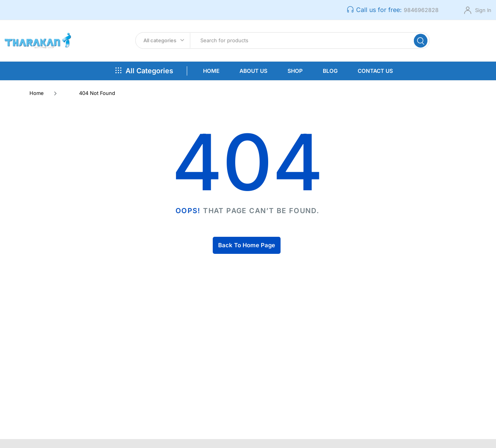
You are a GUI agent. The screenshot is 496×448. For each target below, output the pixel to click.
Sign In (483, 10)
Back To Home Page (247, 248)
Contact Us (375, 74)
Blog (330, 74)
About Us (253, 74)
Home (211, 74)
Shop (295, 74)
